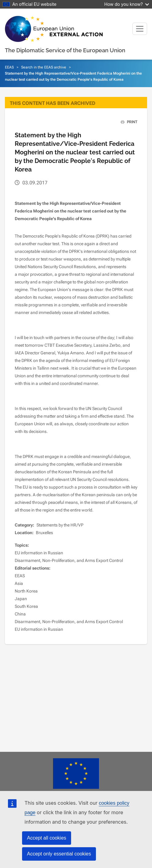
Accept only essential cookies (59, 854)
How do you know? (127, 4)
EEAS (9, 67)
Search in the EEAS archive (44, 67)
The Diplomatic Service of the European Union (65, 50)
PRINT (127, 122)
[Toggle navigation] (140, 29)
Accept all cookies (47, 838)
